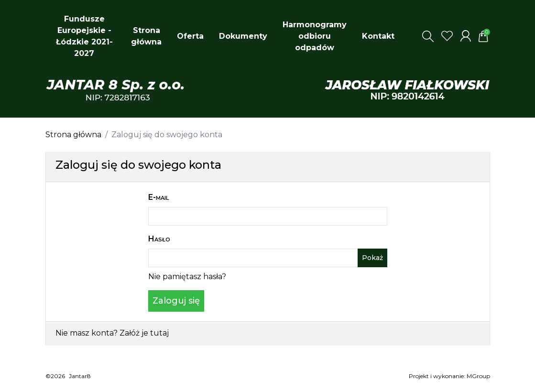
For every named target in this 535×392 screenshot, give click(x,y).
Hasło (159, 239)
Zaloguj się (176, 301)
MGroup (478, 376)
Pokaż (372, 258)
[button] (428, 36)
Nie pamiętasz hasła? (187, 277)
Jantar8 (80, 376)
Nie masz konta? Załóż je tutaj (112, 333)
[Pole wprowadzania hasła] (253, 258)
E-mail (158, 197)
